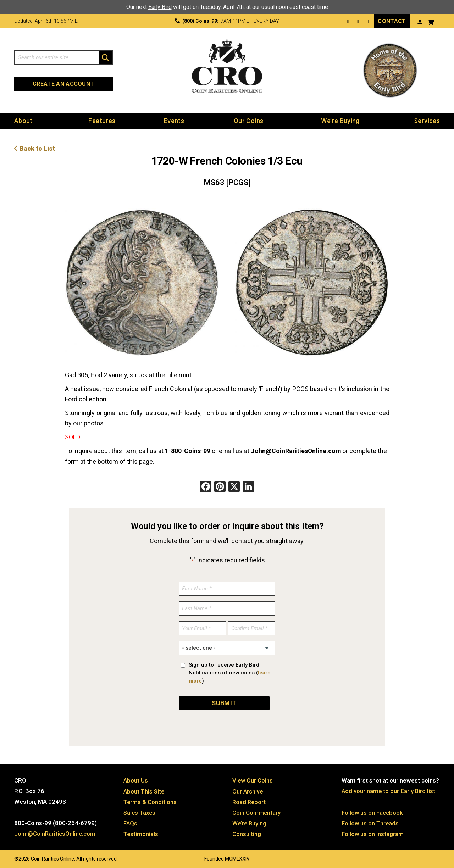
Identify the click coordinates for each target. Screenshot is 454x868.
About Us (136, 779)
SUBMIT (224, 702)
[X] (234, 486)
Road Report (250, 800)
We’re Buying (340, 120)
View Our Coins (253, 779)
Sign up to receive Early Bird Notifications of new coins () (230, 672)
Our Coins (248, 120)
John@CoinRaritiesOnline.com (296, 450)
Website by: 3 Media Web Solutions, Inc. (7, 856)
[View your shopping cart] (431, 21)
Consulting (247, 832)
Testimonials (141, 832)
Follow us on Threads (371, 822)
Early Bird (160, 7)
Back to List (35, 148)
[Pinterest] (220, 486)
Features (102, 120)
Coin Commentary (257, 811)
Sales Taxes (140, 811)
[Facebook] (206, 486)
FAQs (131, 822)
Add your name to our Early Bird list (389, 790)
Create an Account (63, 84)
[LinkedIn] (248, 486)
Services (427, 120)
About (23, 120)
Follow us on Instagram (373, 832)
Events (174, 120)
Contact (392, 21)
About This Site (145, 790)
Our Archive (248, 790)
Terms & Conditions (150, 800)
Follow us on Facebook (373, 811)
